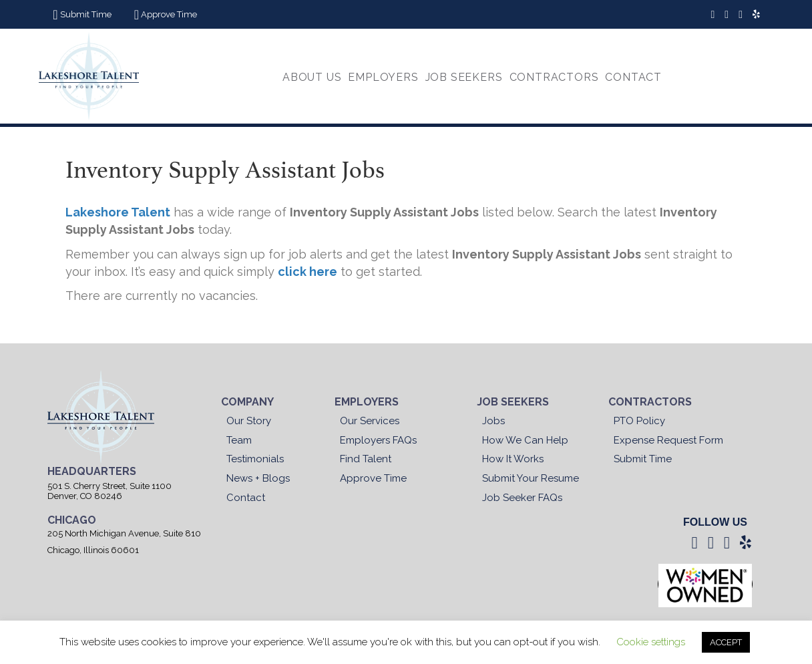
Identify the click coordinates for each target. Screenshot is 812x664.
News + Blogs (258, 478)
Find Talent (366, 459)
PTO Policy (639, 421)
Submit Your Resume (531, 478)
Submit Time (643, 459)
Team (239, 440)
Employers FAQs (378, 440)
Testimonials (255, 459)
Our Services (370, 421)
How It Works (513, 459)
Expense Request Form (668, 440)
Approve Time (373, 478)
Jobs (493, 421)
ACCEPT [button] (726, 642)
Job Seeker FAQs (522, 498)
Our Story (249, 421)
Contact (246, 498)
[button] (80, 15)
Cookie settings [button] (651, 642)
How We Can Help (525, 440)
